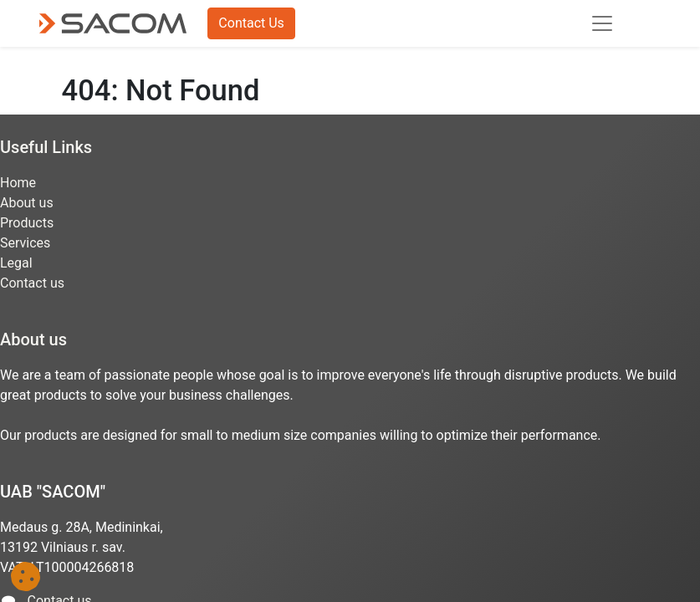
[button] (26, 576)
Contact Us (251, 23)
